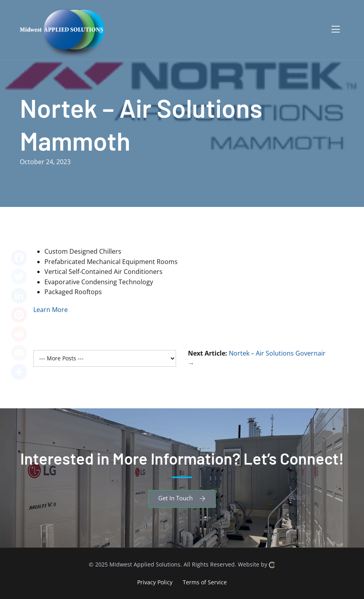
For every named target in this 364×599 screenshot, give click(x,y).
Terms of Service (205, 582)
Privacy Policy (155, 582)
